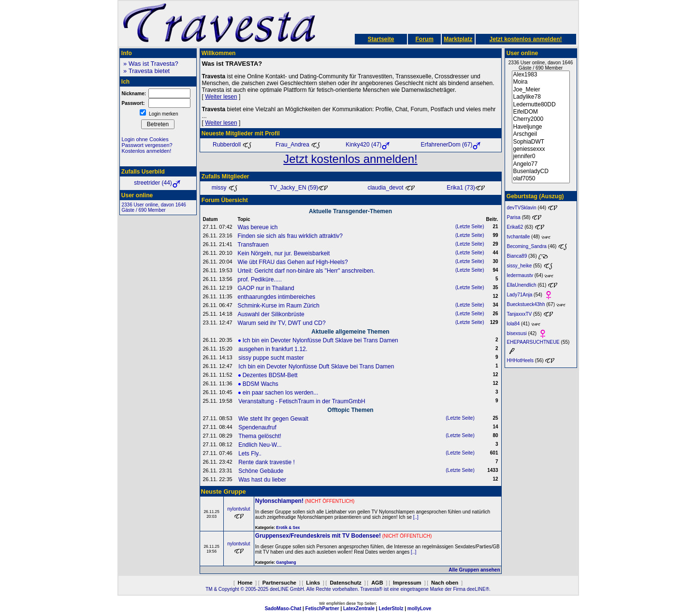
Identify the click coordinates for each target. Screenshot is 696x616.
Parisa (514, 217)
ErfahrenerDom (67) (452, 145)
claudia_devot (391, 188)
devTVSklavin (522, 208)
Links (313, 583)
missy (225, 188)
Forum (424, 39)
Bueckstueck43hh (526, 304)
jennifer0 (541, 156)
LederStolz (391, 609)
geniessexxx (541, 149)
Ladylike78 (541, 97)
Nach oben (445, 583)
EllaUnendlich (522, 285)
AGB (377, 583)
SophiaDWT (541, 142)
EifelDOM (541, 112)
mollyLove (419, 609)
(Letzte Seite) (470, 227)
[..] (416, 517)
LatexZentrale (359, 609)
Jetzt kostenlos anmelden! (525, 39)
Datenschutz (345, 583)
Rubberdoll (232, 145)
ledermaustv (520, 275)
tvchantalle (519, 237)
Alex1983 (541, 75)
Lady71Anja (520, 295)
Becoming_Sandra (527, 246)
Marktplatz (458, 39)
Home (245, 583)
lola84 (514, 324)
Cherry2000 (541, 119)
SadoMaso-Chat (283, 609)
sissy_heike (520, 266)
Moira (541, 82)
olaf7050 (541, 179)
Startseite (381, 39)
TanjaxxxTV (520, 314)
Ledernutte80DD (541, 105)
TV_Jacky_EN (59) (299, 188)
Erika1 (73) (466, 188)
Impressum (407, 583)
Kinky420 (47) (368, 145)
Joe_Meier (541, 90)
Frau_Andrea (298, 145)
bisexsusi (517, 333)
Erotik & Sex (288, 528)
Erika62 (515, 227)
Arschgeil (541, 134)
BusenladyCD (541, 171)
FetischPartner (322, 609)
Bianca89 (517, 256)
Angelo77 (541, 164)
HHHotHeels (521, 360)
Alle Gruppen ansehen (474, 570)
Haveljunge (541, 127)
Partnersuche (279, 583)
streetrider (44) (158, 183)
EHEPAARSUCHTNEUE (533, 342)
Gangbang (286, 562)
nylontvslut (239, 509)
